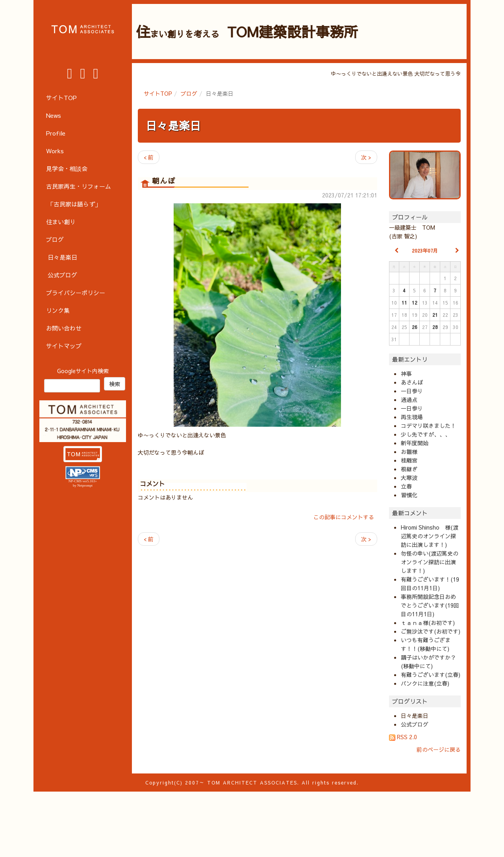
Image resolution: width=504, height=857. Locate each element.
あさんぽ (412, 382)
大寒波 (409, 478)
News (54, 115)
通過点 (409, 400)
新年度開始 (415, 443)
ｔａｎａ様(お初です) (428, 623)
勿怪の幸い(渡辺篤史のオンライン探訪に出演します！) (430, 562)
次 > (366, 157)
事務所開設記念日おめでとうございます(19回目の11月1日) (430, 605)
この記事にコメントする (344, 517)
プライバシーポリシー (76, 293)
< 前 (149, 157)
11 (404, 303)
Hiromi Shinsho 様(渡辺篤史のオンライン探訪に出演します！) (430, 536)
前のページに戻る (439, 749)
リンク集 (58, 310)
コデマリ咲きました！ (428, 426)
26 (415, 327)
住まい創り (61, 222)
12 (415, 303)
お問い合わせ (64, 328)
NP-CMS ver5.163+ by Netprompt (83, 483)
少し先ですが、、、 (426, 434)
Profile (56, 133)
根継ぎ (409, 469)
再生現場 (412, 417)
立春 (406, 486)
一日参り (412, 391)
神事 (406, 374)
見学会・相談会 (67, 168)
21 (435, 315)
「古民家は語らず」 (74, 204)
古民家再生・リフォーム (79, 186)
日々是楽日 (173, 125)
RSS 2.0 (403, 737)
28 (435, 327)
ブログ (189, 93)
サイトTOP (158, 93)
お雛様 (409, 452)
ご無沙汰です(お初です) (431, 631)
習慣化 (409, 495)
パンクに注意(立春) (425, 683)
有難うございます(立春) (431, 675)
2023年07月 (425, 251)
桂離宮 (409, 460)
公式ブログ (415, 724)
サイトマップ (64, 346)
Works (55, 151)
